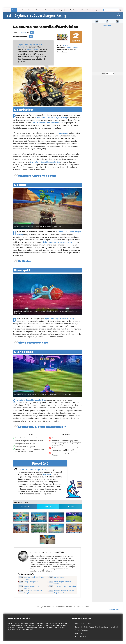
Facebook (25, 509)
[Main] (53, 10)
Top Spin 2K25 (59, 580)
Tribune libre (85, 10)
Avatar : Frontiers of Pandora (32, 590)
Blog (61, 10)
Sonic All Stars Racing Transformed (47, 125)
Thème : (107, 76)
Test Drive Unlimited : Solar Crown (34, 581)
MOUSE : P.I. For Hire (83, 626)
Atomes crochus (51, 10)
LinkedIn (71, 509)
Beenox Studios (73, 50)
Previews (40, 10)
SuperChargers (33, 52)
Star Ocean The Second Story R (33, 595)
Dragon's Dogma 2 (31, 584)
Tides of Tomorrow (82, 633)
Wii (31, 39)
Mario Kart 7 (48, 477)
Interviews (22, 10)
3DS (32, 35)
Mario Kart (63, 136)
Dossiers (31, 10)
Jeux (66, 10)
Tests (14, 10)
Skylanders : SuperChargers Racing (52, 120)
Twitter (48, 509)
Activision (66, 48)
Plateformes (74, 10)
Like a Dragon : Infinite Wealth (62, 585)
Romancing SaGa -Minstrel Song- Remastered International (97, 630)
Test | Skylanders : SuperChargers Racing (36, 17)
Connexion (107, 28)
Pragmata (79, 636)
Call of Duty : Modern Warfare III (65, 590)
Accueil (7, 10)
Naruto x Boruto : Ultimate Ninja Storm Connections (64, 595)
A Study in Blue (81, 639)
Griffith (23, 35)
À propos (96, 10)
